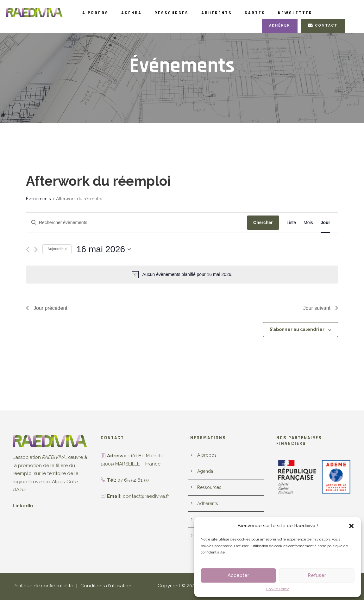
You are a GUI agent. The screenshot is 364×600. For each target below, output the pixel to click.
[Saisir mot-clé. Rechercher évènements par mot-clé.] (137, 223)
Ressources (184, 13)
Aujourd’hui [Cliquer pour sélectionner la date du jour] (57, 249)
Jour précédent (47, 308)
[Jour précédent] (28, 250)
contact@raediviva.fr (144, 496)
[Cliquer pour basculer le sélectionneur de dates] (104, 250)
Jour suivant (321, 308)
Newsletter (322, 13)
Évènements (38, 199)
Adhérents (235, 13)
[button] (351, 526)
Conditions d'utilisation (99, 586)
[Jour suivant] (36, 250)
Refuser (317, 575)
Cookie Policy (278, 589)
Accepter (238, 575)
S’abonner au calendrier (299, 330)
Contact (324, 26)
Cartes (277, 13)
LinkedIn (22, 506)
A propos (98, 13)
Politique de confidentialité (40, 586)
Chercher (263, 223)
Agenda (138, 13)
